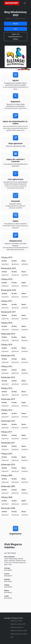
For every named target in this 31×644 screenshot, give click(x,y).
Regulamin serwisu (16, 621)
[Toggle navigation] (25, 3)
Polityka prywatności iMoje (19, 634)
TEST (12, 637)
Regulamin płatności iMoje (19, 631)
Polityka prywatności (17, 627)
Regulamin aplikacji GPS (18, 624)
